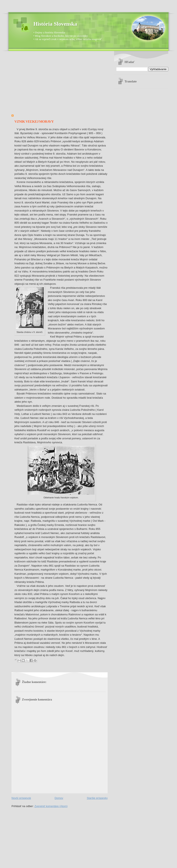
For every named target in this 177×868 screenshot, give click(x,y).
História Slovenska (55, 24)
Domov (59, 798)
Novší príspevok (21, 798)
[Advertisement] (60, 84)
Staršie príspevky (97, 798)
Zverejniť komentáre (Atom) (51, 806)
